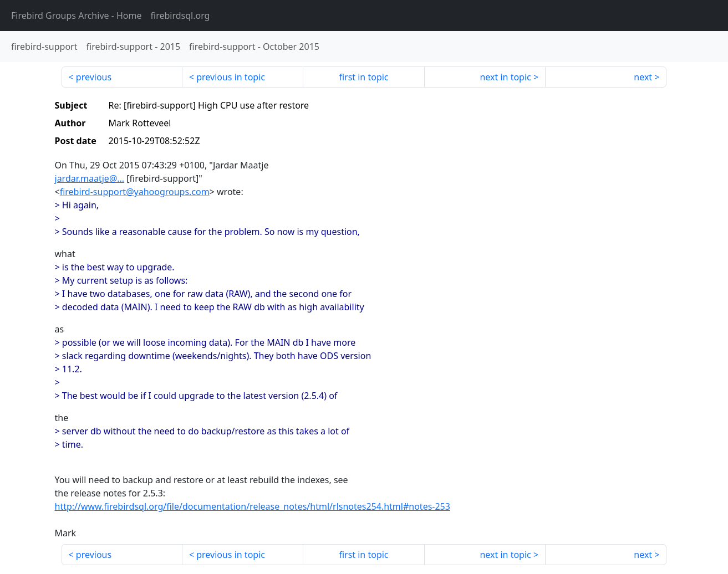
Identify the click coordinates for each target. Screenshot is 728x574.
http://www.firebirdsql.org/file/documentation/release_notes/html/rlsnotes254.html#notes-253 (253, 506)
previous (94, 77)
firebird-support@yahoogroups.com (135, 192)
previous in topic (231, 77)
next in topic (505, 77)
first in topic (363, 77)
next (643, 77)
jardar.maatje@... (90, 178)
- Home (77, 16)
